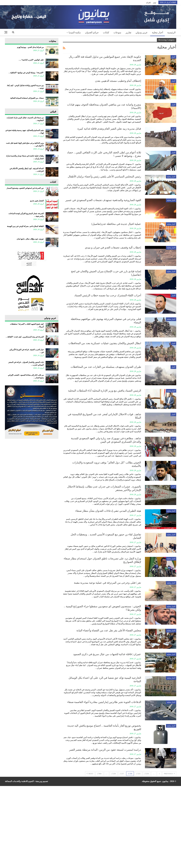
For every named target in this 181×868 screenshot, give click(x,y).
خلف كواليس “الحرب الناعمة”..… (31, 60)
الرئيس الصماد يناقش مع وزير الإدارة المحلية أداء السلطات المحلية (105, 391)
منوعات (117, 32)
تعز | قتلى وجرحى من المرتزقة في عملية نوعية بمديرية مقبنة (107, 583)
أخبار (173, 57)
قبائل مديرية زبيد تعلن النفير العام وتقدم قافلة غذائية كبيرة (109, 129)
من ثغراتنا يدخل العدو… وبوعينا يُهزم (30, 47)
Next (90, 774)
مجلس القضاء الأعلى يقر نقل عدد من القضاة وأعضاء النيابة (109, 630)
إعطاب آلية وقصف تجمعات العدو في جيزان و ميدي (113, 248)
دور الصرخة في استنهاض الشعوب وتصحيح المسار (25, 188)
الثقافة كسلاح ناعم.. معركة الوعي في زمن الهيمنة (25, 226)
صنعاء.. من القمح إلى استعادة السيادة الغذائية (27, 98)
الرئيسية (171, 32)
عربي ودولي (142, 32)
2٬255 (138, 774)
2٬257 (122, 774)
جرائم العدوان (92, 32)
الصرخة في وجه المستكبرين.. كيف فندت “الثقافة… (25, 337)
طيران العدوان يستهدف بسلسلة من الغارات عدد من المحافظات (106, 367)
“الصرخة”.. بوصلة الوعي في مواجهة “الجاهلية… (26, 73)
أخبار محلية (157, 32)
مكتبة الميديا (75, 32)
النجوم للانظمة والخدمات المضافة (19, 781)
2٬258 (114, 774)
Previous (169, 774)
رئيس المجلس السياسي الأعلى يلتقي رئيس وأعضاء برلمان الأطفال (104, 177)
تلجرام (149, 3)
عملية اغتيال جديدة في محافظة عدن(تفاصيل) (116, 224)
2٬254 (147, 774)
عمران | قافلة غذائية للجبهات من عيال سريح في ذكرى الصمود (107, 654)
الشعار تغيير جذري (37, 201)
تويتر (155, 3)
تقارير (128, 32)
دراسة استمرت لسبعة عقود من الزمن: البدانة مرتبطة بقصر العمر (105, 750)
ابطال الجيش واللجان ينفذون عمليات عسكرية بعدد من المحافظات (105, 343)
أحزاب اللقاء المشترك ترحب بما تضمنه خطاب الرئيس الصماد (108, 295)
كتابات (106, 32)
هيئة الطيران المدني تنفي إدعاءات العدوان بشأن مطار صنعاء (108, 511)
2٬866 (99, 774)
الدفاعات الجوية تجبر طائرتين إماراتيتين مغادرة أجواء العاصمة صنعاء (104, 702)
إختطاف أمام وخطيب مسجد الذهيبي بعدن (118, 81)
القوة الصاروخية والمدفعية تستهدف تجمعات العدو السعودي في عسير (103, 200)
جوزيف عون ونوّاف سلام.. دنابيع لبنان (30, 239)
